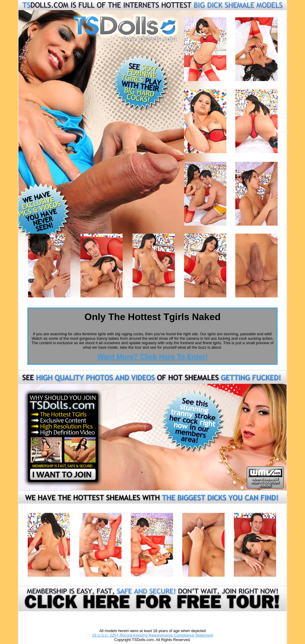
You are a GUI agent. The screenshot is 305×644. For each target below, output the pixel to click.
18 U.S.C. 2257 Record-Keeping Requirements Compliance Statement (152, 635)
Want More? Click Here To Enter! (153, 357)
